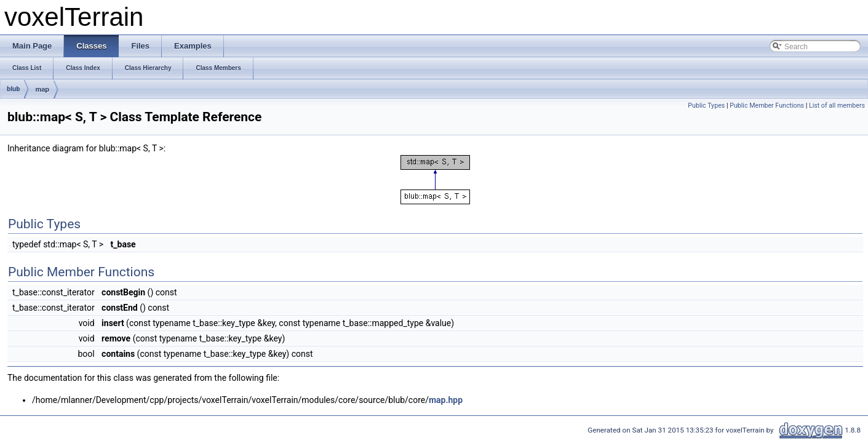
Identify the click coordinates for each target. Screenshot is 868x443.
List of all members (837, 106)
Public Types (706, 106)
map (42, 89)
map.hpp (446, 400)
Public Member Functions (767, 106)
